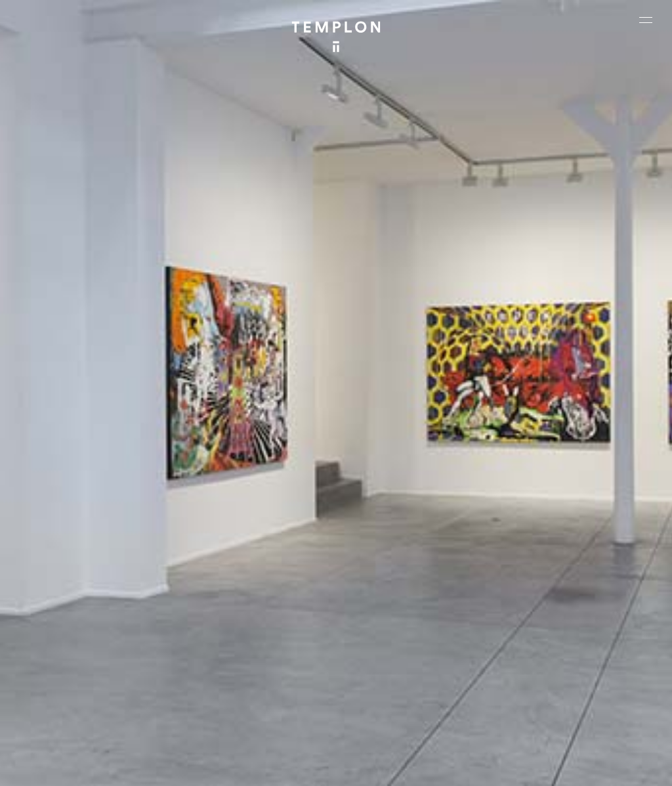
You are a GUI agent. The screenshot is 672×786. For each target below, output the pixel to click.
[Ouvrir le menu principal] (646, 20)
